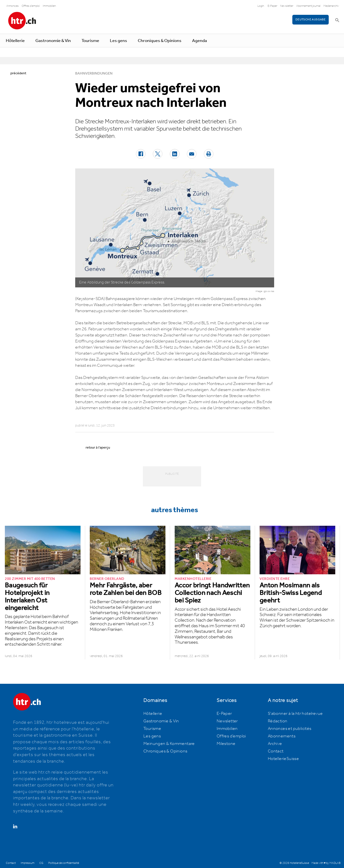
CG (41, 863)
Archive (275, 744)
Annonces (12, 6)
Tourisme (90, 41)
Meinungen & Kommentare (169, 744)
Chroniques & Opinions (160, 41)
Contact (276, 751)
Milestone (226, 744)
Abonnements (282, 736)
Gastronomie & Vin (53, 41)
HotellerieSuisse (283, 759)
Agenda (200, 41)
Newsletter (287, 6)
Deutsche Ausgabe (311, 20)
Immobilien (49, 6)
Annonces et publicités (290, 729)
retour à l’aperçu (98, 448)
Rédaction (278, 721)
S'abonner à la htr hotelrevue (295, 714)
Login (261, 6)
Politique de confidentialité (64, 863)
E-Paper (272, 6)
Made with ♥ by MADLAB (326, 863)
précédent (18, 73)
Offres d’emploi (231, 736)
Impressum (28, 863)
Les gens (119, 41)
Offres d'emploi (31, 6)
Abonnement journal (308, 6)
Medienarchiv (331, 6)
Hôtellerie (15, 41)
